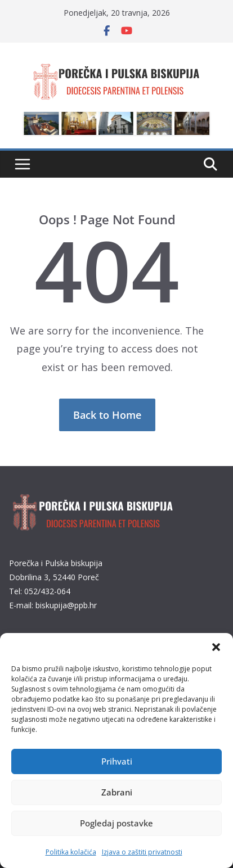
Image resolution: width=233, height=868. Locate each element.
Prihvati (117, 761)
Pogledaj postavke (116, 823)
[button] (216, 647)
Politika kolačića (71, 852)
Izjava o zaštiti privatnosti (142, 852)
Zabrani (117, 792)
